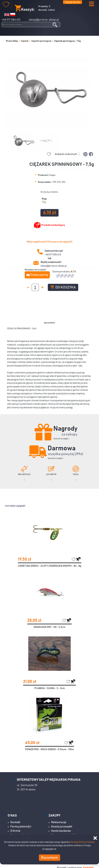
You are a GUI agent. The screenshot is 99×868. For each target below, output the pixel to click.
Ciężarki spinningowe (41, 41)
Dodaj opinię (39, 275)
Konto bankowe (61, 831)
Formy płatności (21, 827)
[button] (91, 4)
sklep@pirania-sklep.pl (44, 20)
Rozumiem (49, 858)
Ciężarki (25, 41)
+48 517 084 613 (11, 20)
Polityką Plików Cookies (83, 842)
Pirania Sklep (12, 41)
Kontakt (15, 822)
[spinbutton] (35, 287)
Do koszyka (63, 287)
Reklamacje (59, 822)
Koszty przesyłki (62, 827)
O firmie (15, 831)
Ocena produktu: (62, 272)
